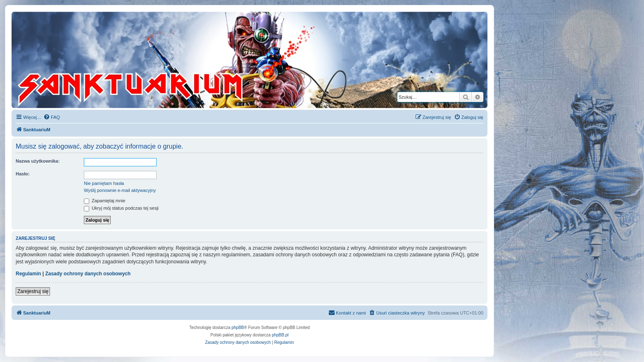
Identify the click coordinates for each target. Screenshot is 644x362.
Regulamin (28, 274)
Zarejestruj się (33, 291)
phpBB (238, 328)
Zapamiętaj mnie (105, 201)
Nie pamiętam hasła (104, 183)
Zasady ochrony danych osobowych (88, 274)
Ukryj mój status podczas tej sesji (121, 208)
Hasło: (23, 174)
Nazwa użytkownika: (38, 161)
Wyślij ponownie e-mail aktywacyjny (120, 190)
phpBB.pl (280, 335)
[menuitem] (52, 117)
